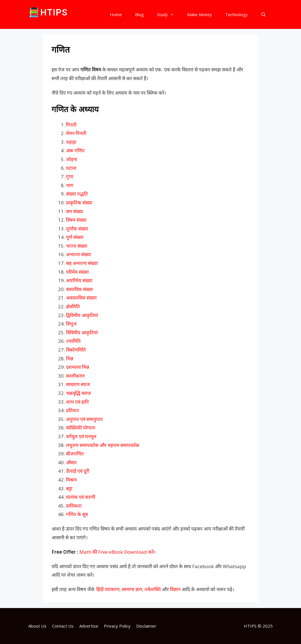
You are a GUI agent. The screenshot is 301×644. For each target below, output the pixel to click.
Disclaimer (146, 626)
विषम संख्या (76, 220)
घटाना (71, 168)
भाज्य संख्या (77, 246)
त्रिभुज (71, 324)
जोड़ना (71, 159)
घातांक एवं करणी (81, 497)
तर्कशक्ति (153, 589)
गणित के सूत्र (77, 514)
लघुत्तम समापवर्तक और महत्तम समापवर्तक (103, 445)
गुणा (70, 176)
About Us (37, 626)
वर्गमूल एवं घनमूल (81, 436)
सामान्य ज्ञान (132, 589)
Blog (139, 14)
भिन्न (70, 359)
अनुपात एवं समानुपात (84, 419)
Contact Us (63, 626)
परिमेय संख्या (77, 272)
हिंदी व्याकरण (108, 589)
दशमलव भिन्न (78, 367)
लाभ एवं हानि (77, 402)
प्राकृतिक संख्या (79, 203)
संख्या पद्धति (77, 194)
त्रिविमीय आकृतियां (82, 332)
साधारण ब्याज (78, 384)
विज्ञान (175, 589)
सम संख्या (74, 211)
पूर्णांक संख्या (77, 229)
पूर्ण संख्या (75, 237)
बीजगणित (75, 454)
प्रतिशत (72, 410)
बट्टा (69, 488)
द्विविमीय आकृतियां (82, 315)
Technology (236, 14)
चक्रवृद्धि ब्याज (78, 393)
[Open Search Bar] (263, 14)
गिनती (71, 125)
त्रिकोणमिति (76, 350)
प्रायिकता (74, 506)
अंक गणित (75, 150)
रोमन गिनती (76, 133)
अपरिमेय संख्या (79, 280)
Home (116, 14)
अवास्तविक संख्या (81, 298)
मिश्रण (71, 480)
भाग (70, 185)
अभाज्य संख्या (78, 254)
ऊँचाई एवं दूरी (78, 471)
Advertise (89, 626)
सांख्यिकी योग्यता (81, 428)
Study (169, 14)
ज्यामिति (73, 341)
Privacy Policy (117, 626)
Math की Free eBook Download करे (117, 552)
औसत (71, 462)
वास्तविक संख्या (79, 289)
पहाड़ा (71, 142)
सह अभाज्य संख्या (82, 263)
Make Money (200, 14)
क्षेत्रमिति (73, 306)
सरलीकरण (75, 376)
